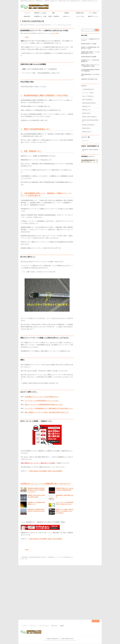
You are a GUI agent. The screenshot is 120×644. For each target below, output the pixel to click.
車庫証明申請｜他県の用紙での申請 (89, 79)
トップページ (25, 583)
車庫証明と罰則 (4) (86, 113)
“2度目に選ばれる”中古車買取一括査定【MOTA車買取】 (46, 471)
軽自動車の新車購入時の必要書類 (89, 57)
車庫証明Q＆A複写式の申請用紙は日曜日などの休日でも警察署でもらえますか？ (36, 490)
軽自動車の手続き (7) (87, 132)
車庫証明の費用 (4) (86, 128)
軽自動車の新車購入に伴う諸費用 (89, 44)
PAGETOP (96, 578)
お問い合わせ (54, 583)
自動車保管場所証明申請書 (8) (89, 103)
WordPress (52, 597)
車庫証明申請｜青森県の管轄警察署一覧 (90, 150)
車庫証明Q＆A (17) (86, 106)
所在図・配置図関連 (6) (87, 100)
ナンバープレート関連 (54, 33)
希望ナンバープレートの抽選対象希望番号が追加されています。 (44, 405)
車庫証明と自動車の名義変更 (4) (89, 117)
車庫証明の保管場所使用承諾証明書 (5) (90, 121)
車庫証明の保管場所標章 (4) (88, 125)
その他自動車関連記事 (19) (88, 89)
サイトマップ (85, 141)
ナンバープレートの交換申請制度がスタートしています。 (42, 401)
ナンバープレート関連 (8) (88, 93)
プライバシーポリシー (44, 583)
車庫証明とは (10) (86, 110)
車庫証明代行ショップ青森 (58, 596)
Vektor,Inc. (68, 597)
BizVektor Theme (60, 597)
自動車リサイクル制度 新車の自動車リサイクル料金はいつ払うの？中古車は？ (65, 511)
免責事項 (62, 583)
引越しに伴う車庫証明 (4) (88, 96)
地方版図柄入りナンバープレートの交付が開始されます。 (42, 397)
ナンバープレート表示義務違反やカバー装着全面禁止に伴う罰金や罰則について (49, 408)
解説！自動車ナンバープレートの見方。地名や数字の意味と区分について (47, 412)
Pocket (27, 37)
